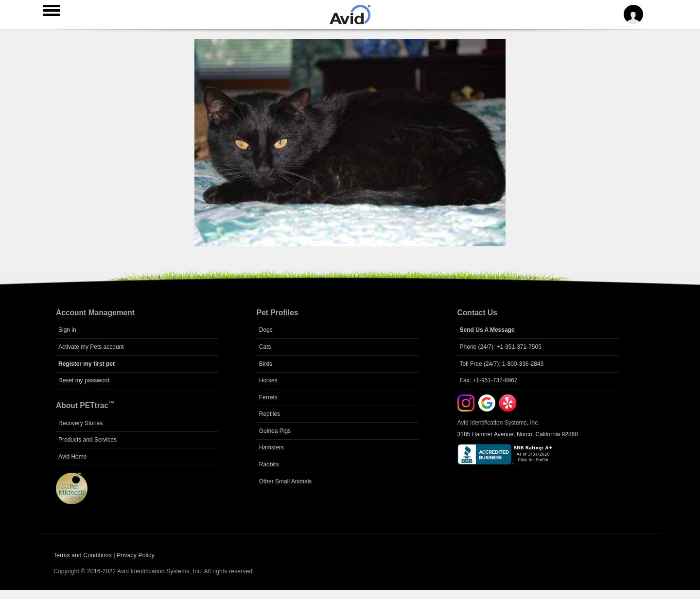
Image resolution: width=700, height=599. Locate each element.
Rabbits (269, 464)
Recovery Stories (80, 423)
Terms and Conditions (83, 555)
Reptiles (270, 414)
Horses (268, 380)
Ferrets (268, 397)
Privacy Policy (135, 555)
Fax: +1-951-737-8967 (489, 380)
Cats (265, 347)
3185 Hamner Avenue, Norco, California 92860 (518, 434)
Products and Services (87, 440)
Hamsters (271, 447)
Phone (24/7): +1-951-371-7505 (501, 347)
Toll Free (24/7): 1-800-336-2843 (502, 364)
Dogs (266, 330)
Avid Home (72, 457)
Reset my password (84, 380)
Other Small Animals (286, 481)
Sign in (67, 330)
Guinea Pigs (275, 431)
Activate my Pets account (91, 347)
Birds (266, 364)
